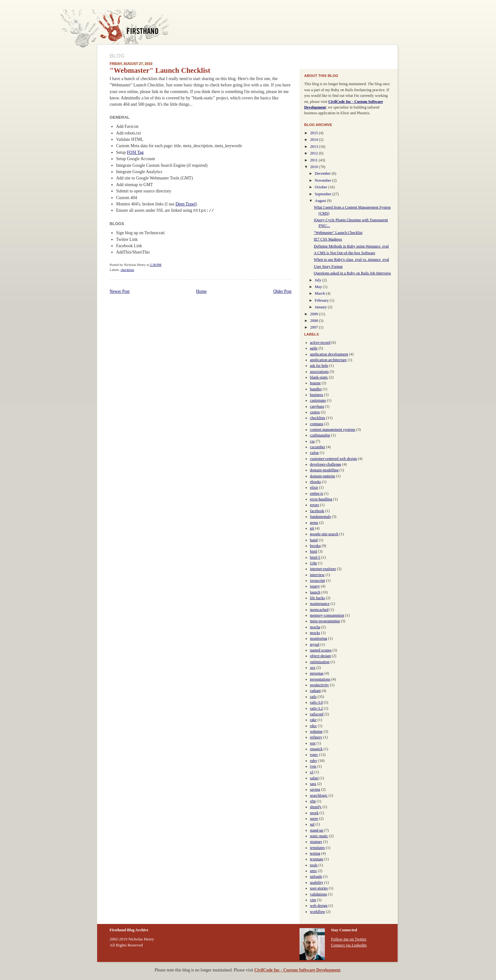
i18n (313, 563)
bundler (316, 389)
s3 (312, 772)
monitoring (319, 638)
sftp (313, 801)
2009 (314, 314)
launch (315, 592)
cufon (314, 453)
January (321, 307)
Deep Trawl (186, 204)
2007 (314, 327)
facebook (317, 511)
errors (315, 505)
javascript (318, 581)
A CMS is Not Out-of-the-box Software (344, 253)
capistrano (318, 400)
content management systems (333, 430)
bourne (315, 383)
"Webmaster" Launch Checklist (160, 70)
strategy (316, 842)
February (322, 300)
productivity (319, 685)
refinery (316, 737)
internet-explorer (323, 569)
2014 (314, 140)
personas (317, 673)
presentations (320, 679)
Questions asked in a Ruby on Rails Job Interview (352, 273)
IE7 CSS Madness (328, 239)
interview (317, 575)
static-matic (319, 836)
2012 (314, 153)
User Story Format (328, 267)
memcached (319, 610)
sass (313, 784)
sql (312, 824)
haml (314, 540)
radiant (315, 691)
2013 (314, 147)
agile (314, 348)
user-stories (319, 888)
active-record (320, 342)
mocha (315, 627)
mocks (315, 633)
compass (317, 424)
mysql (315, 644)
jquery (315, 586)
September (323, 194)
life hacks (317, 598)
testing (315, 853)
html (313, 551)
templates (317, 848)
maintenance (320, 604)
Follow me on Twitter (349, 939)
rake (313, 720)
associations (319, 372)
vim (313, 900)
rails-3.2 (316, 708)
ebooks (316, 482)
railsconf (317, 714)
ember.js (316, 493)
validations (319, 894)
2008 (314, 321)
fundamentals (320, 517)
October (321, 187)
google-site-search (324, 534)
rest (313, 743)
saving (315, 789)
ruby (313, 761)
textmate (317, 859)
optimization (320, 662)
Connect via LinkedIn (349, 945)
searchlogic (319, 795)
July (318, 280)
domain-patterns (323, 476)
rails (313, 697)
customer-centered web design (334, 459)
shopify (316, 807)
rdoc (313, 726)
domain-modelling (324, 470)
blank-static (319, 377)
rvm (313, 766)
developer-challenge (326, 464)
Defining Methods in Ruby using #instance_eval (351, 246)
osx (313, 668)
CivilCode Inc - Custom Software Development (297, 970)
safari (314, 778)
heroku (315, 546)
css (312, 441)
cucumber (318, 447)
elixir (314, 487)
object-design (320, 656)
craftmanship (320, 435)
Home (201, 291)
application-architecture (328, 360)
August (321, 201)
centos (315, 412)
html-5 (315, 557)
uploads (316, 876)
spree (314, 819)
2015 (314, 133)
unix (313, 871)
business (316, 395)
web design (319, 906)
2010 (314, 167)
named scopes (321, 650)
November (323, 180)
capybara (317, 406)
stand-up (317, 830)
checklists (127, 270)
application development (329, 354)
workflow (318, 912)
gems (314, 523)
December (323, 173)
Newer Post (120, 291)
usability (317, 883)
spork (314, 813)
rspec (314, 755)
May (319, 287)
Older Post (282, 291)
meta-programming (325, 621)
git (312, 528)
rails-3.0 (316, 702)
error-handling (321, 499)
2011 (314, 160)
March (320, 293)
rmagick (316, 749)
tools (314, 865)
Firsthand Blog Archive (131, 28)
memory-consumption (327, 615)
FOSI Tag (135, 152)
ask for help (319, 366)
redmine (316, 732)
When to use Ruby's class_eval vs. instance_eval (351, 260)
